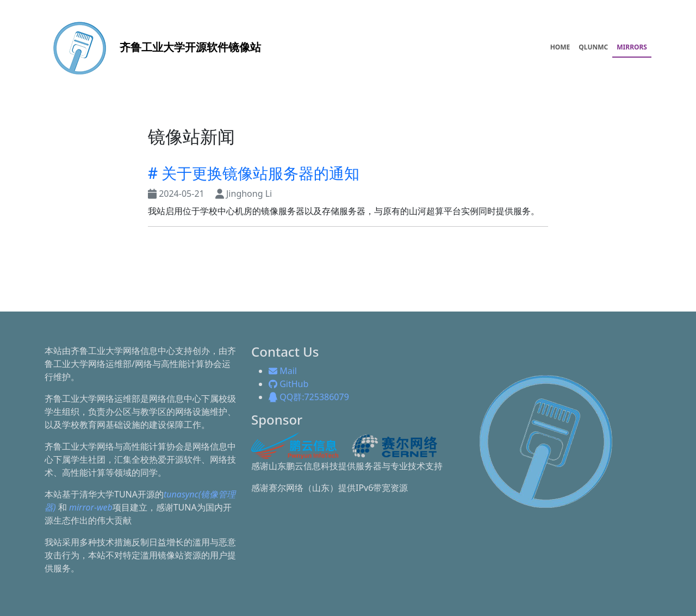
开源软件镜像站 (153, 47)
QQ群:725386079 (309, 397)
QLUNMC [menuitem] (593, 47)
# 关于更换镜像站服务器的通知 (254, 173)
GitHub (288, 384)
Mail (283, 371)
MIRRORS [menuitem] (632, 47)
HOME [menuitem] (560, 47)
